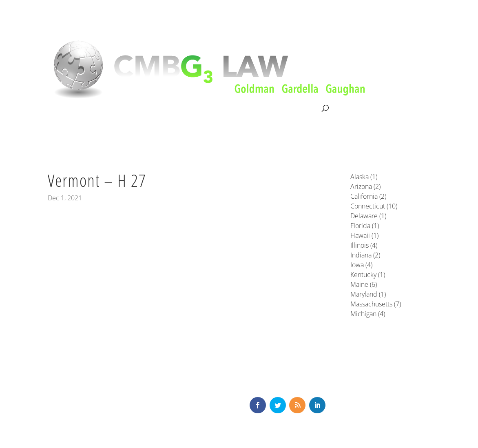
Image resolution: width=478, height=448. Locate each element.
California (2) (368, 196)
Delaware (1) (368, 216)
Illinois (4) (364, 245)
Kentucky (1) (368, 275)
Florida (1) (365, 226)
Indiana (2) (365, 255)
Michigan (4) (368, 314)
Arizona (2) (365, 186)
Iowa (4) (361, 265)
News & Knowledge (247, 109)
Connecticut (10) (374, 206)
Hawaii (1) (364, 235)
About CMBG (65, 109)
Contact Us (303, 109)
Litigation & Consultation (132, 109)
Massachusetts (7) (376, 304)
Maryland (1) (368, 294)
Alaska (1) (364, 177)
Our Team (193, 109)
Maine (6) (364, 284)
